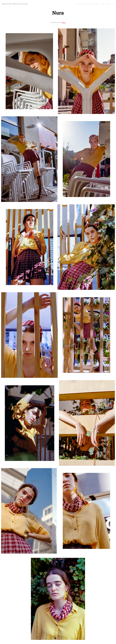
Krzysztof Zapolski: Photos (15, 4)
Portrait (96, 4)
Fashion (90, 4)
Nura (64, 22)
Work (108, 4)
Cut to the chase (80, 4)
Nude (103, 4)
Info (112, 4)
